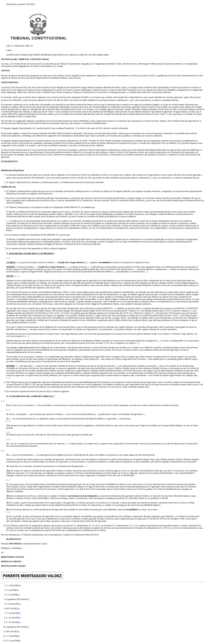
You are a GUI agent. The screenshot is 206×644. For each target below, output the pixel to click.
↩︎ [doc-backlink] (20, 586)
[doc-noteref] (155, 76)
